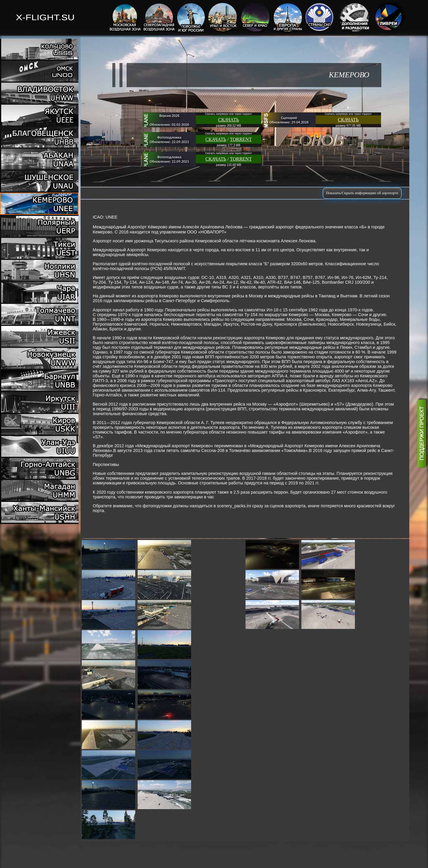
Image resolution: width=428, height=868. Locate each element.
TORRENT (241, 139)
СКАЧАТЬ (229, 120)
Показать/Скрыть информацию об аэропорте (362, 193)
